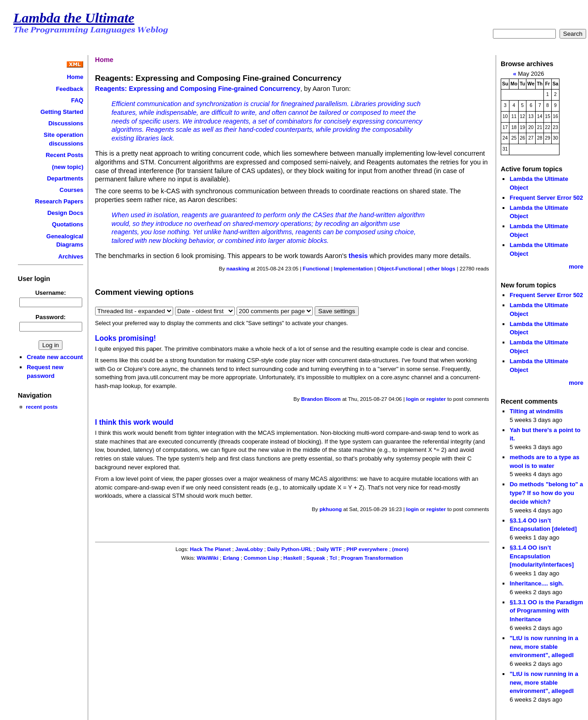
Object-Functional (400, 269)
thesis (358, 256)
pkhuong (331, 509)
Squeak (316, 558)
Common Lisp (261, 558)
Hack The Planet (210, 549)
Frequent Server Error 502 (546, 198)
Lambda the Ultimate (74, 18)
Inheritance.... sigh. (536, 583)
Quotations (68, 224)
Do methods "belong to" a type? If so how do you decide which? (546, 493)
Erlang (231, 558)
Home (75, 77)
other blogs (441, 269)
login (413, 399)
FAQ (77, 100)
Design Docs (65, 213)
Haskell (293, 558)
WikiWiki (207, 558)
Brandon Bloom (321, 399)
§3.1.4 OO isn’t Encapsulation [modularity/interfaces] (542, 556)
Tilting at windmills (536, 411)
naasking (238, 269)
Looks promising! (126, 338)
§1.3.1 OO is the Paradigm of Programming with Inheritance (546, 611)
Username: (51, 293)
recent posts (42, 407)
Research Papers (59, 201)
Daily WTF (329, 549)
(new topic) (68, 167)
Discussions (66, 123)
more (576, 267)
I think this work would (134, 422)
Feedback (70, 89)
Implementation (353, 269)
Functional (316, 269)
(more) (401, 549)
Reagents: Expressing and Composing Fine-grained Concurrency (198, 89)
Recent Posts (64, 155)
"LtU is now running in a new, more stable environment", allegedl (544, 647)
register (436, 399)
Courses (72, 190)
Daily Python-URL (290, 549)
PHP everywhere (367, 549)
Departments (65, 178)
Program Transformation (372, 558)
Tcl (333, 558)
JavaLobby (249, 549)
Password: (51, 317)
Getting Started (62, 112)
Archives (71, 256)
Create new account (55, 357)
